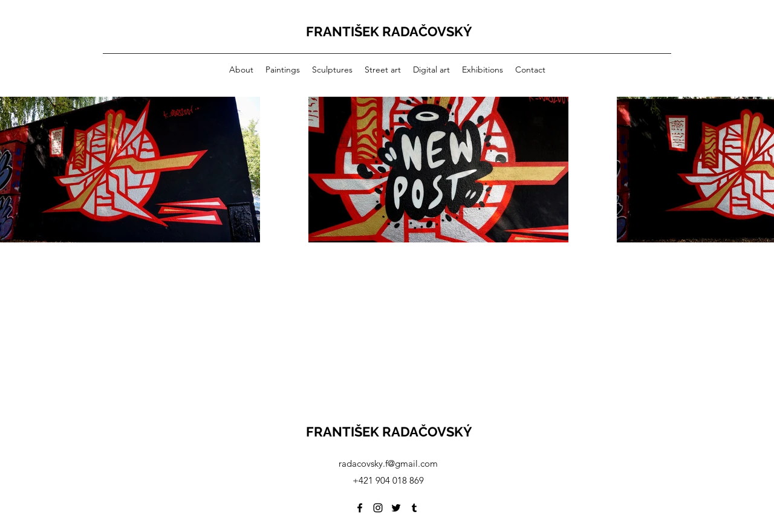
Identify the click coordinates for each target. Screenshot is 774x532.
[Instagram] (378, 508)
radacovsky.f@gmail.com (388, 463)
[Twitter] (396, 508)
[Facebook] (360, 508)
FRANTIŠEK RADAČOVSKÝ (389, 31)
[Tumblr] (414, 508)
